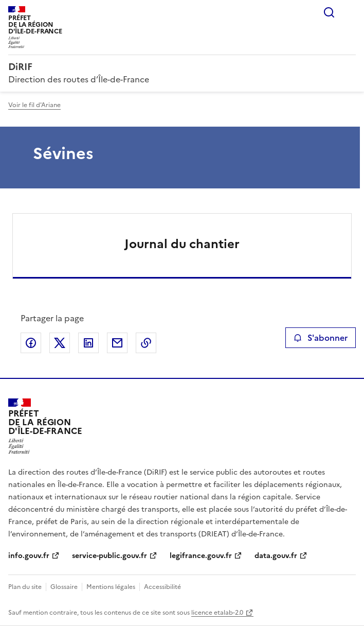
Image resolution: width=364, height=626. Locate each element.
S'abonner (321, 338)
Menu (350, 12)
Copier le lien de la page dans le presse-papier (146, 343)
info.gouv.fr (29, 556)
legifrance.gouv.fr (201, 556)
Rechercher (329, 12)
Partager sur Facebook (31, 343)
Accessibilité (162, 587)
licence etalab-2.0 (217, 613)
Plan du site (25, 587)
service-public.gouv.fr (110, 556)
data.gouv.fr (276, 556)
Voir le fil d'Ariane (34, 105)
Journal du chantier (182, 244)
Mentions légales (111, 587)
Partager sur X (60, 343)
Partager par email (117, 343)
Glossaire (64, 587)
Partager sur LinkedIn (88, 343)
